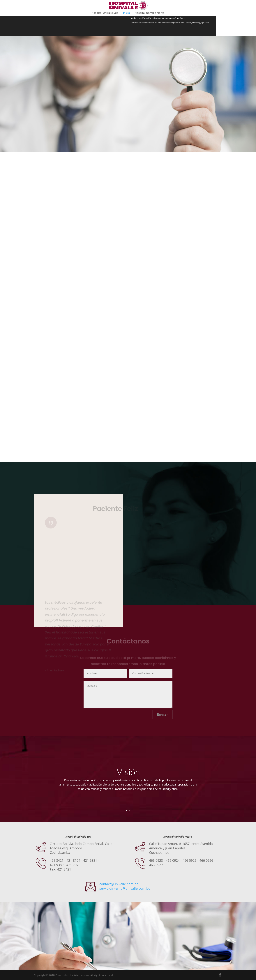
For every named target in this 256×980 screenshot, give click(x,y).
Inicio (127, 13)
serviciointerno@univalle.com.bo (125, 888)
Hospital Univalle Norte (149, 13)
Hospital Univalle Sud (105, 13)
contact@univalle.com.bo (119, 884)
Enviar (163, 714)
